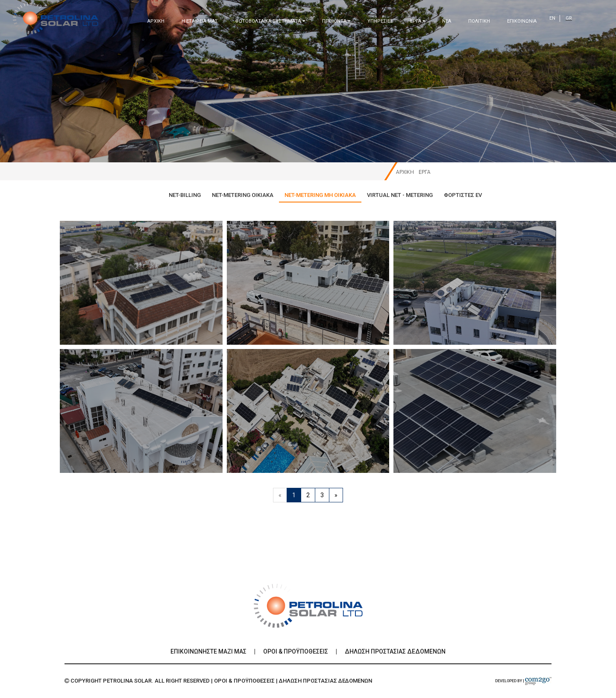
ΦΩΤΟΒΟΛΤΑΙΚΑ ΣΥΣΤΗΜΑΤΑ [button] (270, 21)
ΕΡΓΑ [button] (418, 21)
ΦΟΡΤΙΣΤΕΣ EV (463, 195)
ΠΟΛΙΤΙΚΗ (479, 21)
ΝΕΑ (447, 21)
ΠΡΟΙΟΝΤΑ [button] (336, 21)
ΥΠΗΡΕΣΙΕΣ (380, 21)
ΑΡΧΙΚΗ (156, 21)
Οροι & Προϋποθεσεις (296, 651)
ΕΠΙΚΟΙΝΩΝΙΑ (522, 21)
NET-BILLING (185, 195)
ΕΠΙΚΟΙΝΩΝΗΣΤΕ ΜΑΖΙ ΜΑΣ (208, 651)
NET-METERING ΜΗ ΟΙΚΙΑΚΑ (320, 195)
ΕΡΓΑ (425, 172)
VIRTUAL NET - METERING (400, 195)
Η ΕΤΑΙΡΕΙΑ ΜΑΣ (200, 21)
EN (552, 18)
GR (569, 18)
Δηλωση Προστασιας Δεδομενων (395, 651)
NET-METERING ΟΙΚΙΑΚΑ (243, 195)
